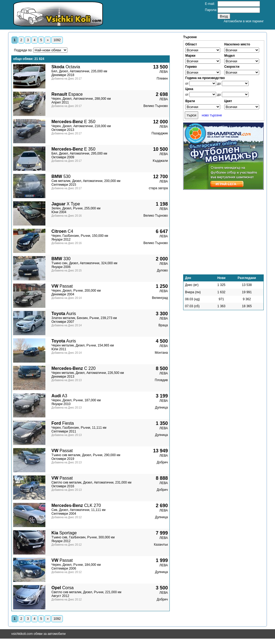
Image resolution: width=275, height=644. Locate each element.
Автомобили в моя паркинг (244, 21)
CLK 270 (76, 505)
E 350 (73, 122)
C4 (62, 231)
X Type (66, 204)
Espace (67, 94)
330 (61, 259)
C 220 (73, 368)
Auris (64, 314)
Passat (62, 286)
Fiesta (63, 423)
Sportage (64, 533)
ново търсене (212, 115)
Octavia (66, 67)
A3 (59, 396)
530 (61, 176)
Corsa (62, 588)
